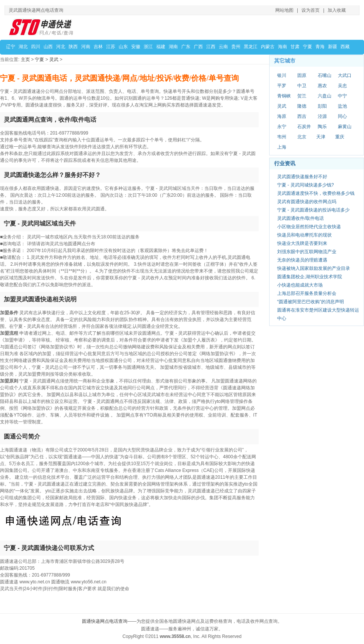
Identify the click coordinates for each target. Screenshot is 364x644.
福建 (161, 47)
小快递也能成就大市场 (300, 285)
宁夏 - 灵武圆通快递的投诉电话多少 (313, 210)
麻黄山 (345, 127)
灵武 (54, 60)
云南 (223, 47)
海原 (282, 116)
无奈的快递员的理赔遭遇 (302, 260)
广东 (186, 47)
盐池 (342, 106)
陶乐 (322, 127)
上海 (282, 147)
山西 (48, 47)
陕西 (73, 47)
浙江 (148, 47)
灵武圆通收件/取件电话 (300, 218)
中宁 (342, 96)
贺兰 (302, 96)
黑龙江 (251, 47)
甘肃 (295, 47)
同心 (342, 116)
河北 (61, 47)
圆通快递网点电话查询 (105, 621)
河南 (86, 47)
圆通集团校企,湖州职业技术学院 (310, 277)
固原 (302, 75)
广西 (198, 47)
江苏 (111, 47)
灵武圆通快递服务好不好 (302, 177)
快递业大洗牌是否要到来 (302, 243)
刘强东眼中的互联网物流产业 (307, 252)
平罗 (282, 86)
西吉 (302, 116)
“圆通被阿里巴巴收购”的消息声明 (311, 302)
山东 (123, 47)
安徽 (136, 47)
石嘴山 (325, 75)
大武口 (345, 75)
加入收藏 (337, 10)
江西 (211, 47)
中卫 (302, 86)
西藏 (345, 47)
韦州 (282, 137)
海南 (282, 47)
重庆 (340, 137)
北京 (302, 137)
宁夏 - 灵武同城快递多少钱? (305, 185)
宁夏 (308, 47)
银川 (282, 75)
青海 (320, 47)
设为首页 (311, 10)
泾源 (322, 116)
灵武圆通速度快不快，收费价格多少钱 (316, 193)
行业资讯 (285, 163)
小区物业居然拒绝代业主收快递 (309, 227)
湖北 (23, 47)
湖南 (173, 47)
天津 (321, 137)
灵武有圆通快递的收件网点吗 (307, 202)
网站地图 (284, 10)
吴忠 (342, 86)
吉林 (98, 47)
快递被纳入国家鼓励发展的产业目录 (314, 268)
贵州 (236, 47)
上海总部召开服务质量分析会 (307, 293)
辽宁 (11, 47)
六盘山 (325, 96)
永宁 (282, 127)
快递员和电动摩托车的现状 (304, 235)
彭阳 (322, 106)
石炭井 (304, 127)
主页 (25, 60)
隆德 (302, 106)
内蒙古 (268, 47)
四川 (36, 47)
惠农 (322, 86)
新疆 (333, 47)
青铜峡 (284, 96)
